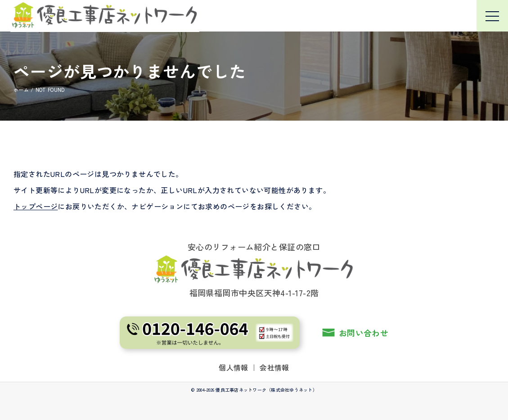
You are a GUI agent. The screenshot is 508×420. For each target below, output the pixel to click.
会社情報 (274, 367)
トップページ (36, 206)
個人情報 (234, 367)
